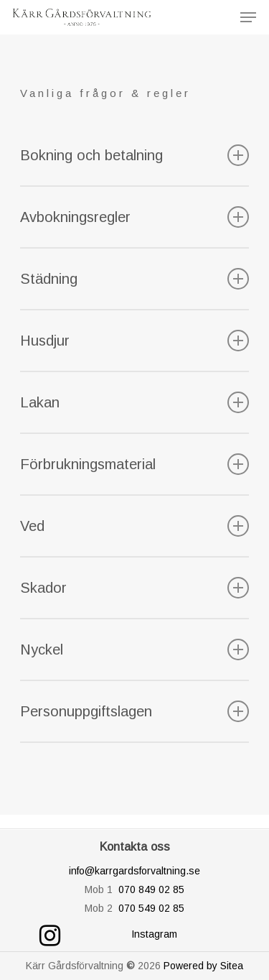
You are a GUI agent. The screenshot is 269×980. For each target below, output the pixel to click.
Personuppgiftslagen (135, 711)
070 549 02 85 (151, 908)
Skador (135, 588)
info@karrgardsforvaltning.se (134, 871)
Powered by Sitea (203, 966)
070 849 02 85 (151, 889)
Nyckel (135, 650)
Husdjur (135, 341)
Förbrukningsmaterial (135, 464)
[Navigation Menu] (248, 17)
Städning (135, 279)
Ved (135, 526)
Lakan (135, 402)
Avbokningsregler (135, 217)
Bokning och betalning (135, 155)
